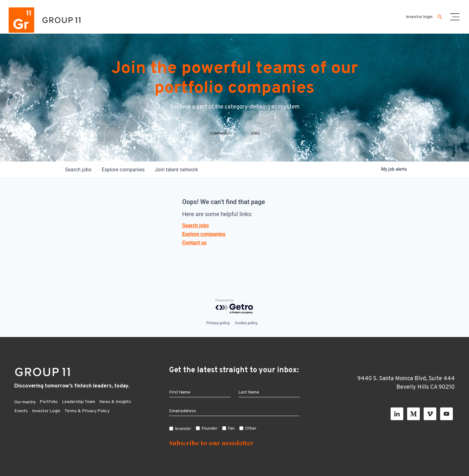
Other (251, 429)
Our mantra (25, 402)
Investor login (419, 17)
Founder (209, 429)
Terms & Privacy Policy (87, 411)
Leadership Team (79, 402)
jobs (78, 170)
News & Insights (115, 402)
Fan (231, 429)
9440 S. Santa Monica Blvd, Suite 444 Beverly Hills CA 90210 (406, 383)
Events (21, 411)
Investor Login (46, 411)
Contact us (194, 243)
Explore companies (204, 234)
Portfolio (49, 402)
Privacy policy (218, 323)
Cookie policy (246, 323)
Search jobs (195, 225)
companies (123, 170)
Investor (183, 429)
